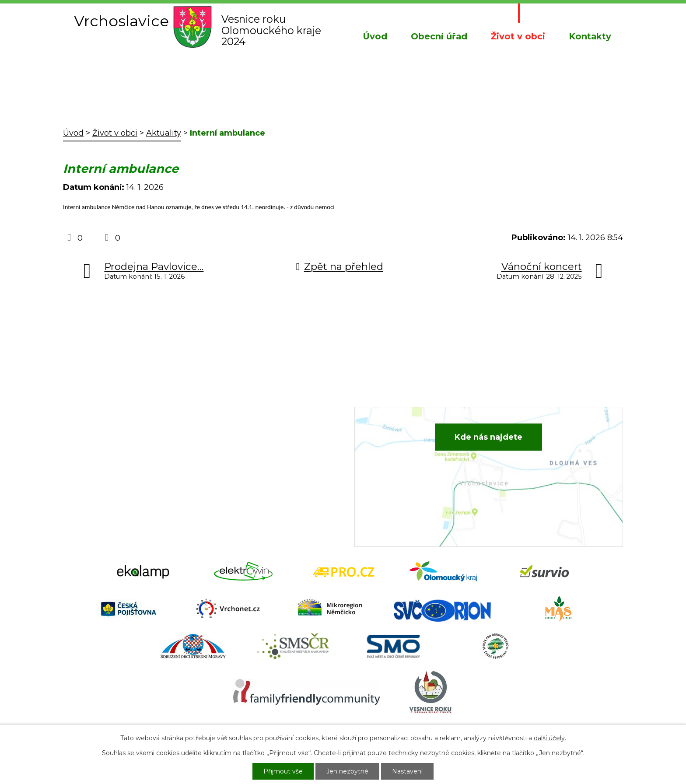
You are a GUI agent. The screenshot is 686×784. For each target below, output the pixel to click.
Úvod (375, 36)
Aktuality (164, 133)
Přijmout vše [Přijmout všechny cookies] (283, 771)
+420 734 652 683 (259, 456)
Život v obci (518, 36)
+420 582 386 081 (257, 443)
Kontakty (590, 36)
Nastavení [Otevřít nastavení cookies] (407, 771)
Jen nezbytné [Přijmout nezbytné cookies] (347, 771)
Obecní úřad (439, 36)
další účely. (550, 738)
